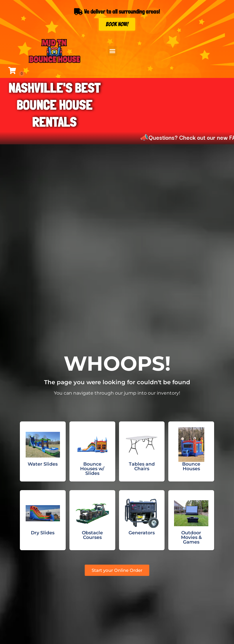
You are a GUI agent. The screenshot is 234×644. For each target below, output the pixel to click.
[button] (113, 51)
